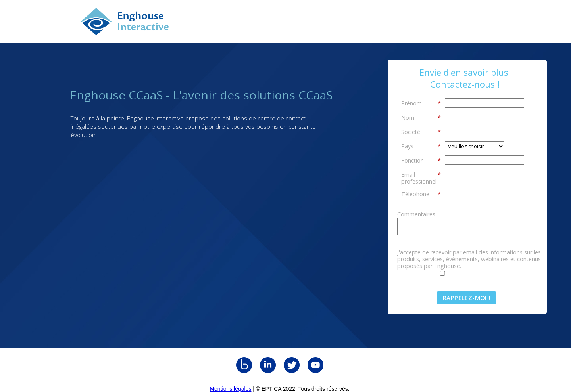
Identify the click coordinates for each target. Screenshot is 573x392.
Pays (421, 146)
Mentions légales (230, 389)
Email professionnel (421, 178)
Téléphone (421, 194)
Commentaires (416, 214)
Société (421, 132)
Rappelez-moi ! (467, 298)
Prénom (421, 103)
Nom (421, 117)
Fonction (421, 160)
